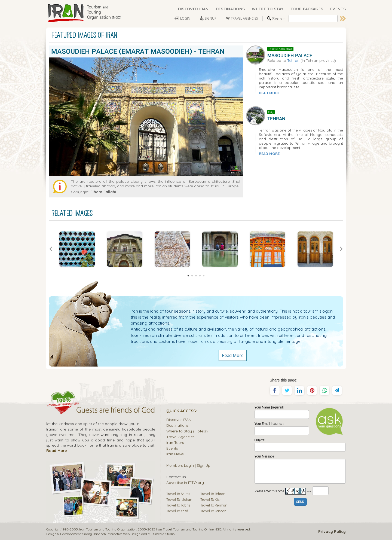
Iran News (175, 454)
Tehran (293, 60)
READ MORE (269, 93)
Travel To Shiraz (178, 494)
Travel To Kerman (214, 505)
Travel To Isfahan (179, 499)
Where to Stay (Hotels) (187, 431)
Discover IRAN (179, 420)
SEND (300, 502)
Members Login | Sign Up (188, 465)
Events (172, 448)
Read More (233, 355)
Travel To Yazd (177, 511)
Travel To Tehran (213, 494)
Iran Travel (164, 529)
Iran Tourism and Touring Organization (108, 529)
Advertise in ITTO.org (185, 482)
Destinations (177, 425)
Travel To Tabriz (178, 505)
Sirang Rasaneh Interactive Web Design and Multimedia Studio (128, 534)
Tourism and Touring (188, 529)
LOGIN (185, 18)
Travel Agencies (180, 437)
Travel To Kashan (213, 511)
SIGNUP (211, 18)
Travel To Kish (211, 499)
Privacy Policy (332, 532)
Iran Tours (175, 442)
